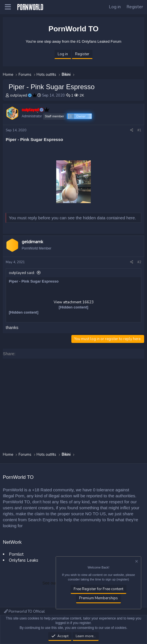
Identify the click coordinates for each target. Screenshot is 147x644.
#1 (139, 130)
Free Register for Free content (98, 589)
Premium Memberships (98, 598)
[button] (8, 7)
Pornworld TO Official (24, 612)
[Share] (132, 130)
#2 (139, 262)
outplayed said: (22, 273)
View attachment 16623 (74, 302)
